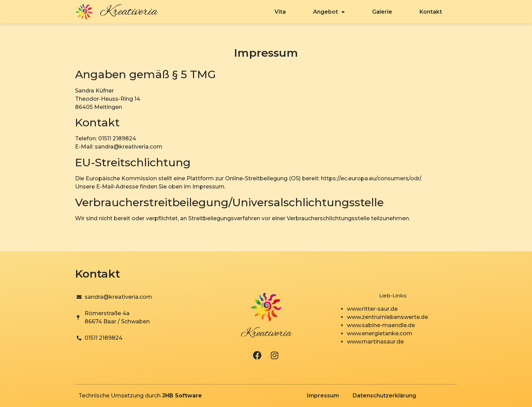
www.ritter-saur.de (372, 309)
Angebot (329, 12)
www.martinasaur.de (375, 342)
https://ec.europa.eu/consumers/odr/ (371, 178)
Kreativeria (129, 12)
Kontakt (431, 12)
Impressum (323, 396)
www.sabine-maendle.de (381, 325)
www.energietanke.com (380, 333)
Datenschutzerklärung (384, 396)
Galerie (382, 12)
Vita (280, 12)
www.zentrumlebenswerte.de (387, 317)
